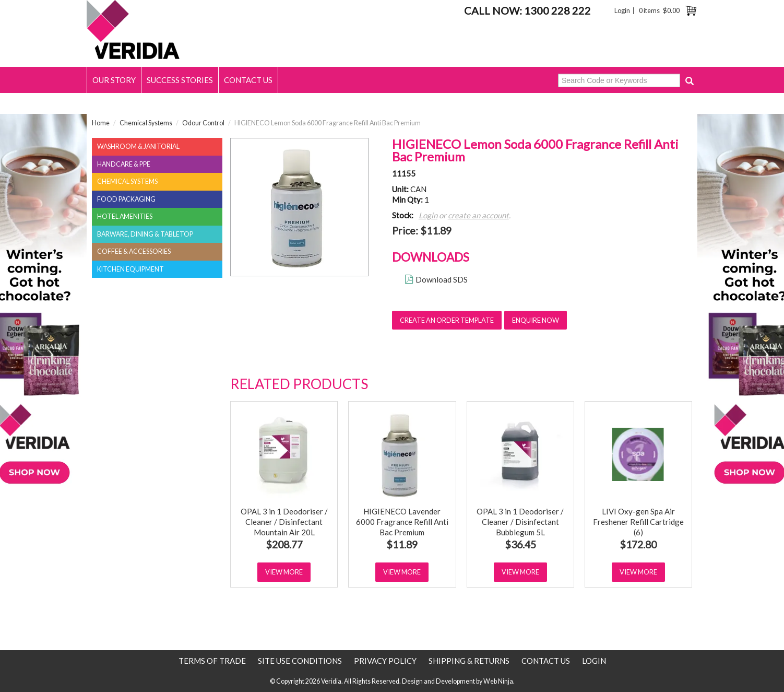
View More (284, 572)
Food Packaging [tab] (126, 199)
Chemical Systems (146, 123)
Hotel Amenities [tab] (125, 216)
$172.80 (638, 544)
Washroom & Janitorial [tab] (138, 146)
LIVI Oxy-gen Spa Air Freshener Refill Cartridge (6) (638, 522)
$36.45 (520, 544)
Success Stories (180, 80)
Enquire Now (536, 320)
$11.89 (402, 544)
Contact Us (248, 80)
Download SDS (442, 279)
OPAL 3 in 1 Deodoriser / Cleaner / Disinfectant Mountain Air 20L (284, 522)
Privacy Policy (385, 661)
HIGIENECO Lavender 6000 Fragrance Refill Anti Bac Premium (402, 522)
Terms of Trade (212, 661)
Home (101, 123)
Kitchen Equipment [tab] (130, 269)
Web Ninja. (499, 681)
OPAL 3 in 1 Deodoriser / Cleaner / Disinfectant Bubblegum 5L (520, 522)
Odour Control (203, 123)
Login (622, 11)
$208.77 (284, 544)
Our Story (114, 80)
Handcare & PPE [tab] (124, 164)
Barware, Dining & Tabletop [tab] (145, 234)
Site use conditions (300, 661)
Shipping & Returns (469, 661)
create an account (478, 215)
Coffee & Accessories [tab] (134, 251)
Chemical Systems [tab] (127, 181)
